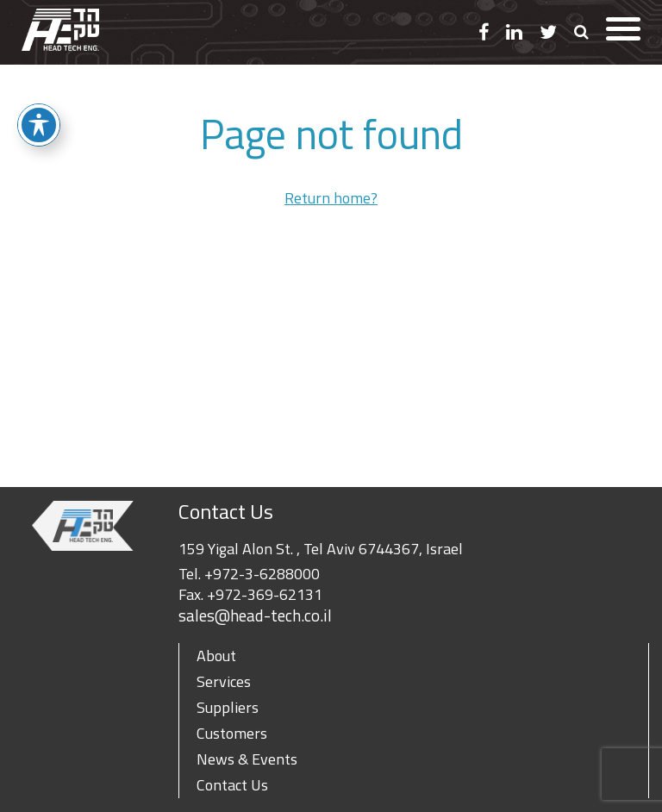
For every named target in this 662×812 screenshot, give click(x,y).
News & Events (247, 759)
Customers (232, 733)
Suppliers (228, 707)
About (216, 656)
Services (224, 681)
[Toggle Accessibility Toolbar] (39, 125)
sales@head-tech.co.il (255, 615)
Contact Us (232, 785)
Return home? (331, 198)
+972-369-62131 (265, 594)
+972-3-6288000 (262, 574)
